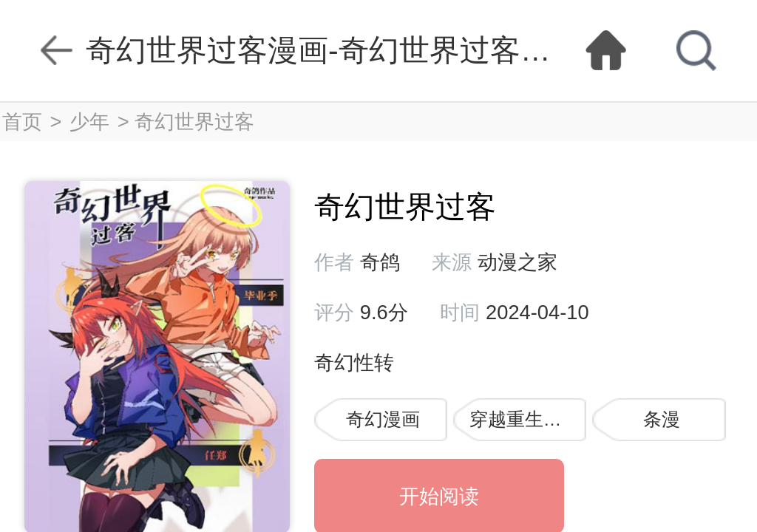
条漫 (662, 419)
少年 (89, 122)
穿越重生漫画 (525, 419)
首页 (22, 122)
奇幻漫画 (383, 419)
